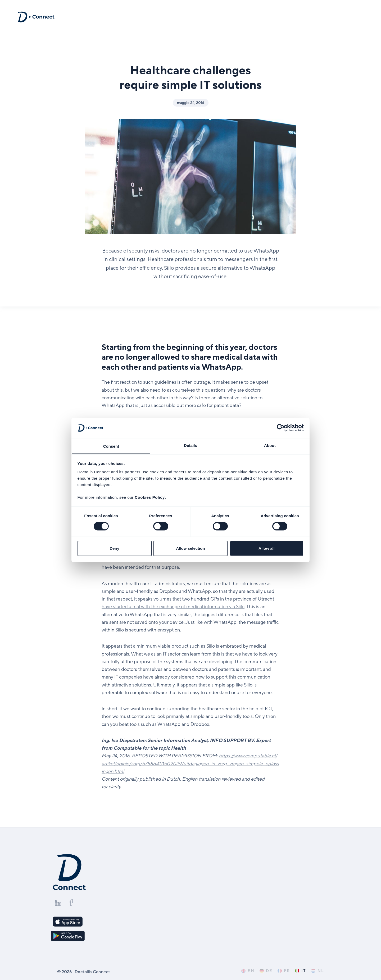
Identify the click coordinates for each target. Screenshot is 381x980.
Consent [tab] (111, 446)
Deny (114, 548)
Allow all (267, 548)
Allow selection (190, 548)
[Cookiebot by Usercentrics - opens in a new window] (281, 428)
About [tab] (270, 445)
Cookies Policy (150, 497)
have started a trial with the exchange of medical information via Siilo (173, 607)
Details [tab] (190, 445)
